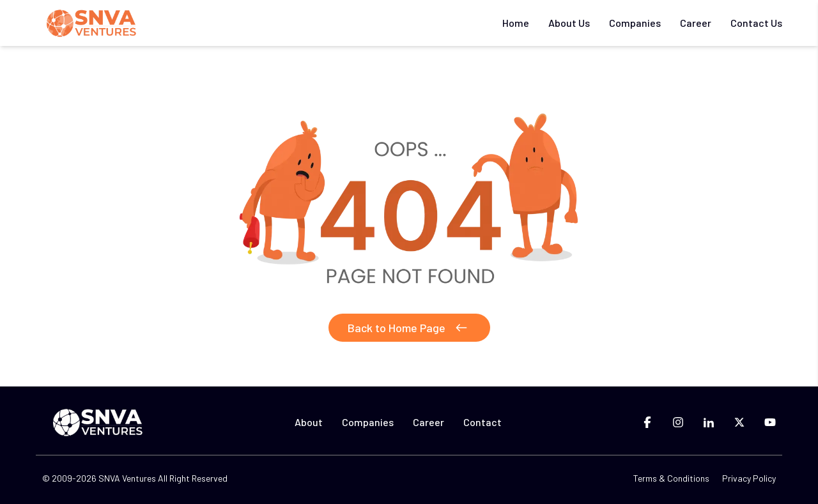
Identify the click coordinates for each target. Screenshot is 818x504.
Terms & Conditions (671, 478)
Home (516, 23)
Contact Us (756, 23)
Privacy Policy (749, 478)
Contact (482, 422)
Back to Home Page (409, 328)
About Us (569, 23)
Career (696, 23)
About (309, 422)
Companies (635, 23)
